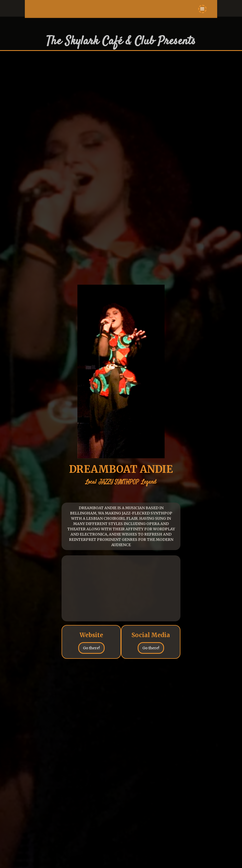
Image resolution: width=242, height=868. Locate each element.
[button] (202, 9)
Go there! (91, 648)
